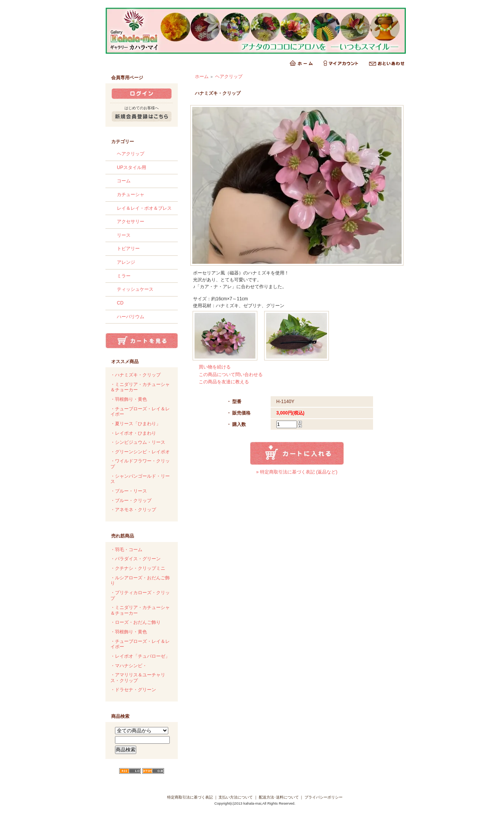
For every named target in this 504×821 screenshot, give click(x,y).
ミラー (124, 276)
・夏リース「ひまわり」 (136, 424)
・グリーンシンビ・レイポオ (140, 452)
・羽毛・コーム (126, 550)
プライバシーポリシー (324, 797)
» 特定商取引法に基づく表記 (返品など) (297, 472)
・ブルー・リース (129, 491)
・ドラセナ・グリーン (133, 690)
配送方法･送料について (279, 797)
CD (120, 303)
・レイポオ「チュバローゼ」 (140, 656)
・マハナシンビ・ (129, 666)
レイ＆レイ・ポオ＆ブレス (144, 208)
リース (124, 235)
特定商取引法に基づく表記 (190, 797)
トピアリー (128, 249)
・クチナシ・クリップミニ (138, 568)
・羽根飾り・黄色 (129, 399)
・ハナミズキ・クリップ (136, 375)
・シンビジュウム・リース (138, 442)
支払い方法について (236, 797)
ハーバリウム (131, 317)
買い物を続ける (215, 367)
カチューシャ (131, 194)
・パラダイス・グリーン (136, 559)
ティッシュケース (135, 289)
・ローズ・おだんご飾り (136, 622)
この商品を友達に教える (224, 382)
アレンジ (126, 262)
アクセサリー (131, 222)
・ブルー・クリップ (131, 501)
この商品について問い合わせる (231, 375)
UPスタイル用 (132, 167)
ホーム (202, 77)
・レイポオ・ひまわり (133, 433)
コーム (124, 181)
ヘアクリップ (131, 154)
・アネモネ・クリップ (133, 510)
